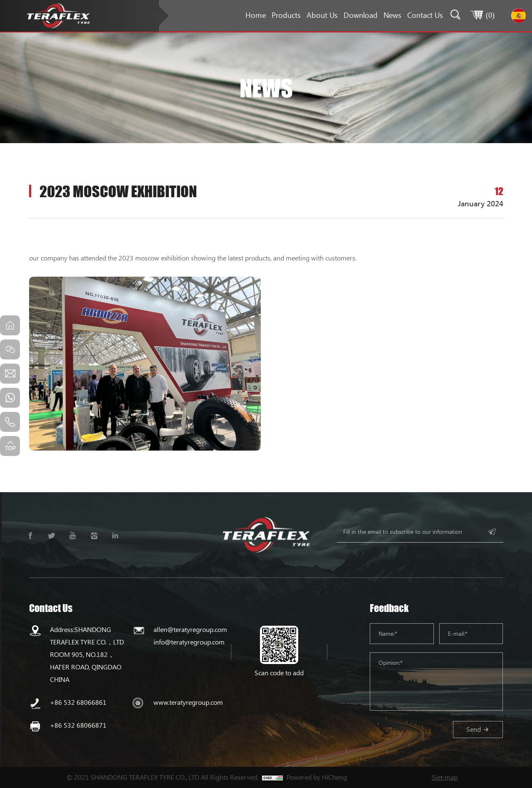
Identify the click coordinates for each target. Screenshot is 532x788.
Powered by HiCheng (317, 777)
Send (474, 729)
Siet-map (445, 777)
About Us (322, 15)
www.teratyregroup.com (188, 702)
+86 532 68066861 (78, 702)
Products (286, 15)
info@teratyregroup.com (189, 642)
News (392, 15)
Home (256, 15)
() (490, 15)
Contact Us (425, 15)
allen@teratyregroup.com (190, 629)
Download (361, 15)
